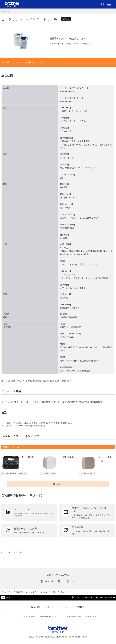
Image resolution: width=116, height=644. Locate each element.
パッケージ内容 (24, 62)
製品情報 (20, 592)
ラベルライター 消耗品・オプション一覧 (69, 44)
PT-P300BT (69, 457)
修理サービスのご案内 (25, 529)
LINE (71, 581)
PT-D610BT (30, 457)
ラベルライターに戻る (13, 552)
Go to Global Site (82, 598)
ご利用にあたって (29, 617)
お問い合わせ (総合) (74, 617)
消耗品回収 (78, 527)
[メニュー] (109, 4)
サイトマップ (91, 617)
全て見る (57, 484)
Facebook (47, 581)
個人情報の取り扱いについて (51, 617)
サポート (49, 607)
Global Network (105, 598)
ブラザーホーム (8, 592)
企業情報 (80, 607)
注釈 (41, 62)
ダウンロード (65, 607)
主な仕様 (6, 62)
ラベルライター (7, 11)
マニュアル (22, 509)
